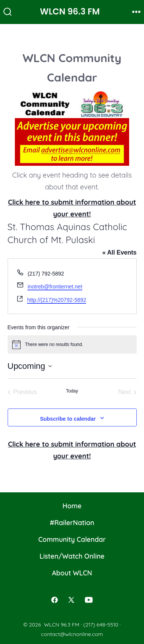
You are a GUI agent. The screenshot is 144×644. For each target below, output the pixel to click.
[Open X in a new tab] (71, 600)
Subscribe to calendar (68, 419)
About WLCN (72, 573)
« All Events (119, 252)
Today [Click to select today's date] (72, 391)
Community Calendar (72, 539)
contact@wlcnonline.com (72, 634)
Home (72, 506)
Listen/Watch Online (72, 556)
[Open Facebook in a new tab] (55, 600)
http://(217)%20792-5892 (57, 300)
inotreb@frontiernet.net (55, 287)
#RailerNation (72, 522)
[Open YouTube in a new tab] (89, 600)
